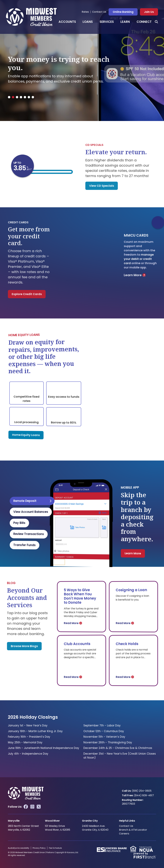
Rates (85, 12)
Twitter (39, 807)
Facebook (26, 807)
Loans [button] (88, 22)
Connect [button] (144, 22)
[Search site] (156, 22)
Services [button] (107, 22)
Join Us (149, 12)
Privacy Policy (39, 848)
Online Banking (123, 12)
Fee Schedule (55, 848)
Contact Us (99, 12)
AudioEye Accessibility (19, 848)
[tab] (9, 97)
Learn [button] (125, 22)
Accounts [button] (67, 22)
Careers (124, 834)
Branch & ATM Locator (133, 830)
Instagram (32, 807)
